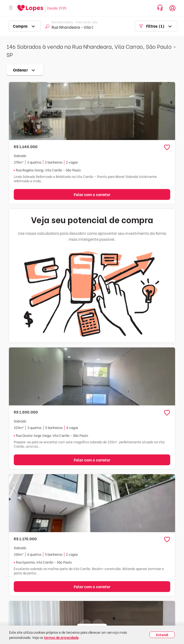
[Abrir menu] (11, 8)
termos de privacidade (61, 637)
